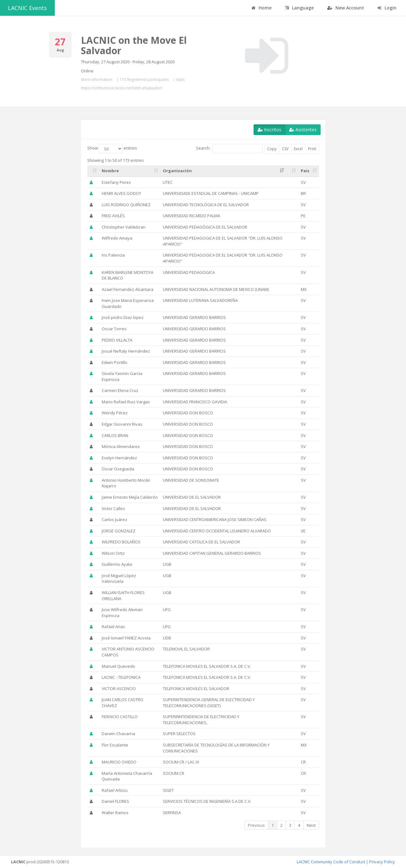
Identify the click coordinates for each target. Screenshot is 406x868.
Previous (256, 825)
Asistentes (303, 130)
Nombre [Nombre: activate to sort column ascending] (110, 171)
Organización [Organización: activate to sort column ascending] (177, 171)
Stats (180, 79)
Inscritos (269, 130)
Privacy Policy (382, 862)
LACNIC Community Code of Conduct (331, 862)
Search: (229, 149)
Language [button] (299, 8)
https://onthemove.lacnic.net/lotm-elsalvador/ (122, 88)
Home (261, 8)
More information (97, 79)
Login (387, 8)
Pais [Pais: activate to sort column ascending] (305, 171)
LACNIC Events (27, 8)
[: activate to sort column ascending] (93, 171)
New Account (346, 8)
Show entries (112, 149)
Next (311, 825)
